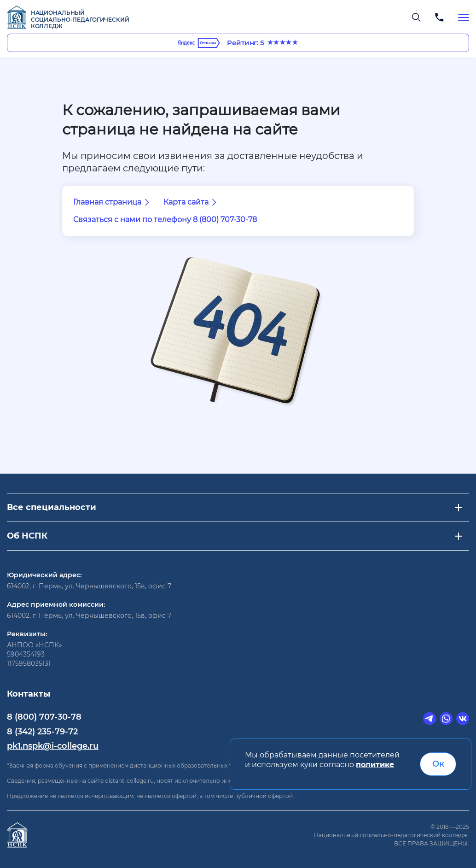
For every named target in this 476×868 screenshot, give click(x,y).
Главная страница (113, 202)
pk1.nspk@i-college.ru (53, 746)
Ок (438, 764)
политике (375, 765)
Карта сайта (192, 202)
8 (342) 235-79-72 (42, 732)
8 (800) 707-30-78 (44, 717)
